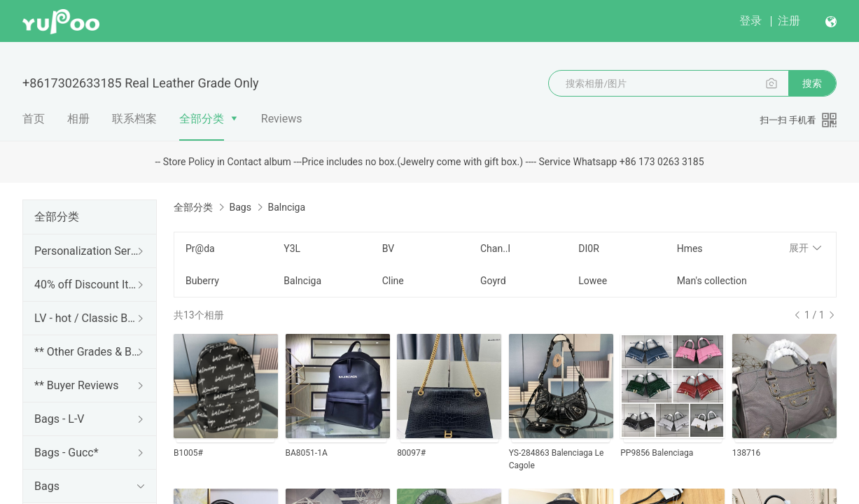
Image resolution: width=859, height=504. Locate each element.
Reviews (282, 119)
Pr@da (200, 248)
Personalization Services (87, 251)
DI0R (589, 248)
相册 (78, 119)
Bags (47, 486)
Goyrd (493, 281)
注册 (789, 21)
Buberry (202, 281)
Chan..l (495, 248)
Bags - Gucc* (67, 453)
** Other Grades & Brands (87, 352)
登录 (750, 21)
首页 (34, 119)
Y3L (292, 248)
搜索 (812, 83)
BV (388, 248)
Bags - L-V (60, 419)
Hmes (690, 248)
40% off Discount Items (87, 285)
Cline (393, 281)
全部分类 (202, 119)
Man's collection (712, 281)
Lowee (593, 281)
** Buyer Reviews (77, 385)
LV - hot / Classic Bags (87, 318)
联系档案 (134, 119)
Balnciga (302, 281)
